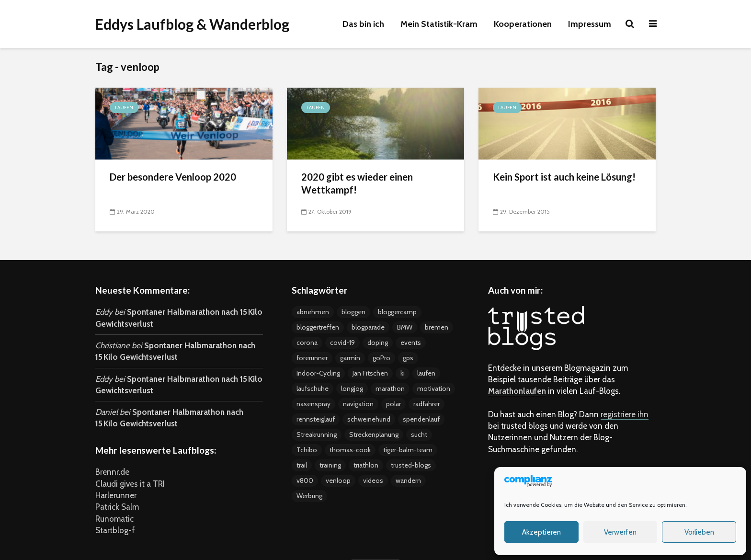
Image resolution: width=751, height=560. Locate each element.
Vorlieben (699, 532)
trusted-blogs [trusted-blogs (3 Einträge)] (411, 465)
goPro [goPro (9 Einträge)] (381, 358)
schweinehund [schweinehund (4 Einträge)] (369, 419)
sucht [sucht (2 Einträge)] (419, 434)
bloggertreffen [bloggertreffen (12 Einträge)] (318, 327)
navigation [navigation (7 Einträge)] (358, 404)
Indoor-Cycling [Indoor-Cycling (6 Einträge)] (318, 373)
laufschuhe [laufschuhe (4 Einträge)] (313, 389)
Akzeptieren (541, 532)
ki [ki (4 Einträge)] (403, 373)
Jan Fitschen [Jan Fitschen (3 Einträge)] (370, 373)
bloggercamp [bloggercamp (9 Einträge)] (397, 312)
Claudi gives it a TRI (130, 484)
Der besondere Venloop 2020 (173, 177)
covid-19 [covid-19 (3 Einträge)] (342, 343)
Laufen (124, 108)
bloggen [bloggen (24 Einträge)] (353, 312)
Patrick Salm (117, 507)
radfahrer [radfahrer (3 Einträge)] (427, 404)
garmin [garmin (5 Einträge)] (350, 358)
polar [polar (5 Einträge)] (393, 404)
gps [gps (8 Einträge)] (408, 358)
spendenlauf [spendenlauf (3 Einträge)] (421, 419)
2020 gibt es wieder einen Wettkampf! (357, 183)
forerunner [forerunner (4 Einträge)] (312, 358)
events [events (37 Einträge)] (411, 343)
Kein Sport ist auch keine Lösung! (564, 177)
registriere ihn (625, 414)
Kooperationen (523, 24)
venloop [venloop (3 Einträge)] (338, 480)
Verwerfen (620, 532)
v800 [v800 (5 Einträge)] (305, 480)
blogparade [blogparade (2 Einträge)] (368, 327)
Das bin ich (363, 24)
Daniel (107, 412)
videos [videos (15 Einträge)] (373, 480)
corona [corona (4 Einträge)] (307, 343)
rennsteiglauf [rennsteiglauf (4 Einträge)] (316, 419)
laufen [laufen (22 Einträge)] (426, 373)
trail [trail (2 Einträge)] (302, 465)
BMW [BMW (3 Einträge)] (405, 327)
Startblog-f (115, 530)
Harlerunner (116, 495)
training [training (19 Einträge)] (330, 465)
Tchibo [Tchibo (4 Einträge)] (307, 450)
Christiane (113, 345)
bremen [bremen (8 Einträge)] (437, 327)
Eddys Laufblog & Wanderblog (192, 24)
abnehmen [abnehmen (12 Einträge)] (313, 312)
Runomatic (114, 519)
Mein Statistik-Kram (439, 24)
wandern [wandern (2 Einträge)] (408, 480)
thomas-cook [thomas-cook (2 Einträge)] (350, 450)
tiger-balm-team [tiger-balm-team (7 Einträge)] (408, 450)
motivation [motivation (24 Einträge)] (434, 389)
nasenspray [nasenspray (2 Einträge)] (313, 404)
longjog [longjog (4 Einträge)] (352, 389)
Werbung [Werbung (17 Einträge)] (309, 496)
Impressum (590, 24)
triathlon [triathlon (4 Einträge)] (366, 465)
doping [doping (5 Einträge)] (378, 343)
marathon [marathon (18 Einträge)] (390, 389)
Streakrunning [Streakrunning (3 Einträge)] (317, 434)
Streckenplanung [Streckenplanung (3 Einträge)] (374, 434)
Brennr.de (112, 472)
